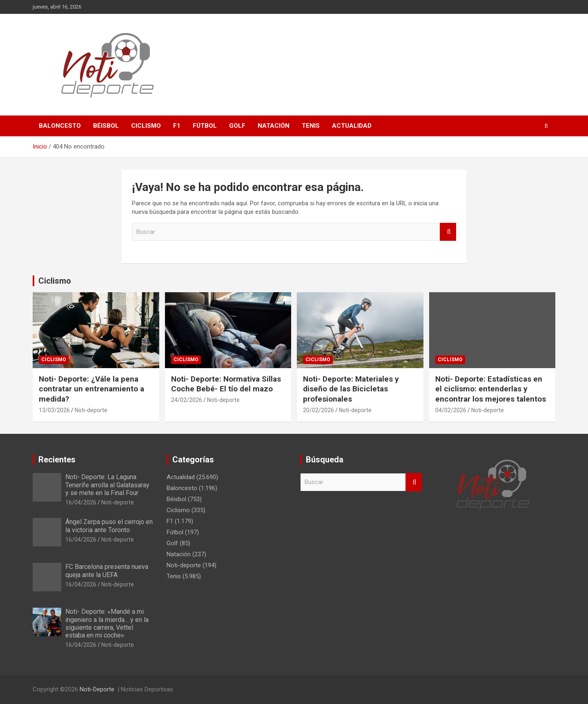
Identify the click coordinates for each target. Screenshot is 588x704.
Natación (274, 126)
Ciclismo (146, 126)
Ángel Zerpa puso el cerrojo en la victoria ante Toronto (109, 526)
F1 (177, 126)
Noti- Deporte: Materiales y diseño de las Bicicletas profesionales (351, 389)
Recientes (57, 460)
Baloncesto (60, 126)
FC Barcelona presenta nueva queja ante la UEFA (107, 571)
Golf (237, 126)
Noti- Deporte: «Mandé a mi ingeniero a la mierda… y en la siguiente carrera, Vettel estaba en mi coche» (107, 623)
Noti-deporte (91, 410)
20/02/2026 (318, 410)
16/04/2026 (81, 502)
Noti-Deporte (97, 689)
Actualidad (352, 126)
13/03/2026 (54, 410)
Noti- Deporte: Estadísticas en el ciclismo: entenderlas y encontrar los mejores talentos (491, 389)
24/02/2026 (187, 400)
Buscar (448, 232)
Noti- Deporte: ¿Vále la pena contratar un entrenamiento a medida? (91, 389)
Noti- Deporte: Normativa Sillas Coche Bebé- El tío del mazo (226, 384)
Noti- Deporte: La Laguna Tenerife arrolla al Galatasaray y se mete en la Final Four (107, 485)
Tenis (311, 126)
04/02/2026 (451, 410)
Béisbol (106, 126)
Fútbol (205, 126)
